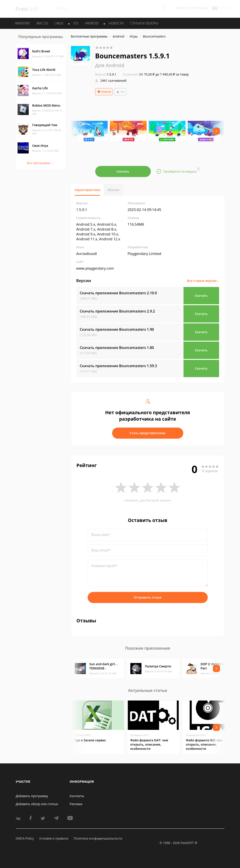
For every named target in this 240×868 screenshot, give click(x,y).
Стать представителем (148, 433)
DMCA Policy (25, 838)
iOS (120, 92)
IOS (76, 23)
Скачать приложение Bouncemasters (118, 293)
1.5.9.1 (106, 74)
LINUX (59, 23)
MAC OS (42, 23)
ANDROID (92, 23)
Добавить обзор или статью (37, 804)
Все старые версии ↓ (203, 281)
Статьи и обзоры (144, 23)
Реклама (76, 804)
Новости (116, 23)
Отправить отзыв (148, 597)
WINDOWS (23, 23)
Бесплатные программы (89, 36)
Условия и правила (54, 838)
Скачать (123, 171)
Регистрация (198, 8)
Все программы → (40, 163)
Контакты (77, 796)
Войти (181, 8)
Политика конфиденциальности (98, 838)
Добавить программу (32, 796)
